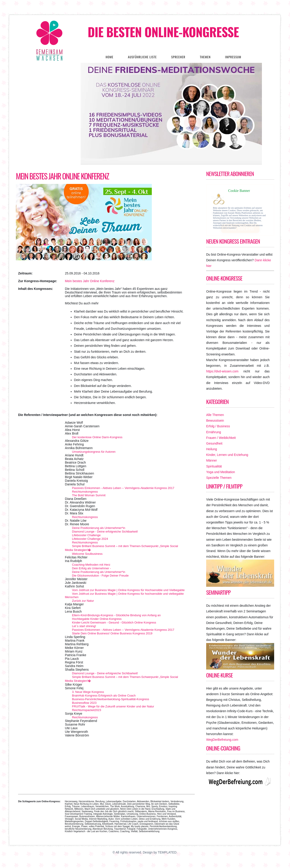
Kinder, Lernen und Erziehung (227, 455)
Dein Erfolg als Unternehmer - (92, 568)
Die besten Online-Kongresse (163, 32)
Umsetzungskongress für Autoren (94, 452)
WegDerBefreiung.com (222, 740)
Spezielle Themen (219, 478)
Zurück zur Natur (83, 601)
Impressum (233, 57)
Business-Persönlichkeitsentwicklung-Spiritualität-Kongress (111, 699)
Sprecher (178, 57)
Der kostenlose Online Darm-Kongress (97, 437)
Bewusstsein (215, 421)
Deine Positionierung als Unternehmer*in (99, 528)
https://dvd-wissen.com (222, 371)
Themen (205, 57)
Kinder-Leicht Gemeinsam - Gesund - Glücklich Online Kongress (114, 622)
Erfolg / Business (218, 426)
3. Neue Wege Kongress (88, 692)
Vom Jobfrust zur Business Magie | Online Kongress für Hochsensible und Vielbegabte (128, 590)
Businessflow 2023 (84, 703)
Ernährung (214, 432)
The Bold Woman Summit (89, 495)
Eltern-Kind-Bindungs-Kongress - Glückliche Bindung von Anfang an (116, 615)
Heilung (211, 449)
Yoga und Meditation (221, 472)
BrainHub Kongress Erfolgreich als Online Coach (104, 696)
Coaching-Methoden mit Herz (91, 565)
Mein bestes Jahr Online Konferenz (62, 176)
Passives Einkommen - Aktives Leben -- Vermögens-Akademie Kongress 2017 (123, 488)
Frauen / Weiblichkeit (221, 438)
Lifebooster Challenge (86, 535)
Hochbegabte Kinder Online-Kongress (97, 619)
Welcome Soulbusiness (87, 554)
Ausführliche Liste (142, 57)
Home (109, 57)
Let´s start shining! (84, 626)
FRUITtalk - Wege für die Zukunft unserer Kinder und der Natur (113, 706)
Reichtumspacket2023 (87, 710)
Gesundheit (214, 443)
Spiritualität (214, 466)
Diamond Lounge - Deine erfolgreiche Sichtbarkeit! (105, 532)
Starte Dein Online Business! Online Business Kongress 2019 (112, 633)
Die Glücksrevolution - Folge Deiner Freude (100, 576)
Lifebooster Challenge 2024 (90, 539)
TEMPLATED (167, 852)
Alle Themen (215, 415)
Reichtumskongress (85, 492)
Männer (211, 460)
